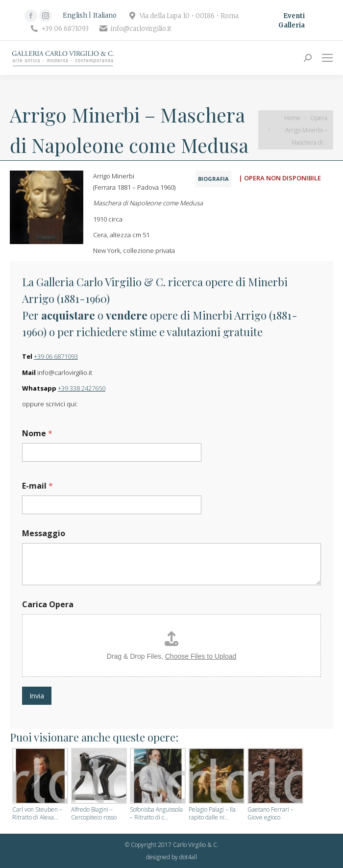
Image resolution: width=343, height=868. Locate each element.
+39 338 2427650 (82, 388)
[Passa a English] (77, 16)
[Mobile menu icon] (327, 58)
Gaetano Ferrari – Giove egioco (270, 814)
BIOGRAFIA (213, 179)
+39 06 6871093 (56, 356)
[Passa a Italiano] (105, 16)
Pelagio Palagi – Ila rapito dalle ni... (212, 814)
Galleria (292, 25)
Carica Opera (48, 605)
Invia (37, 696)
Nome (37, 434)
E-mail (37, 486)
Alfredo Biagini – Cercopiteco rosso (94, 814)
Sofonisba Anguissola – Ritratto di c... (156, 814)
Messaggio (44, 533)
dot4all (188, 857)
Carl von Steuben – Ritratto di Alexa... (37, 814)
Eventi (294, 16)
